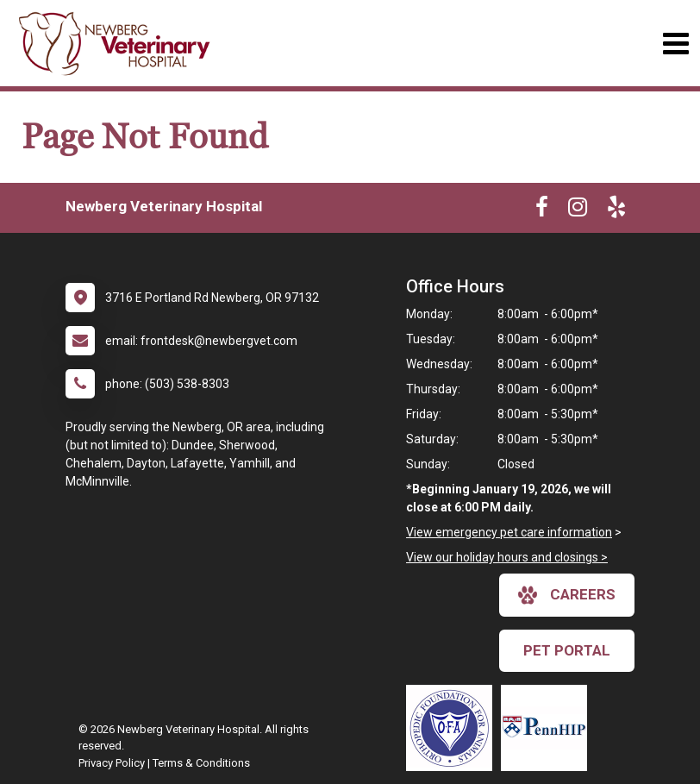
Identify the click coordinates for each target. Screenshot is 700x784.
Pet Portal (567, 650)
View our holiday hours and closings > (507, 557)
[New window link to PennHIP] (548, 728)
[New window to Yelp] (616, 210)
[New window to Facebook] (542, 210)
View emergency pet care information (509, 532)
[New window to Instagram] (578, 210)
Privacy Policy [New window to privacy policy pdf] (112, 763)
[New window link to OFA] (453, 728)
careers (567, 595)
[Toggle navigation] (675, 44)
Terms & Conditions (201, 763)
